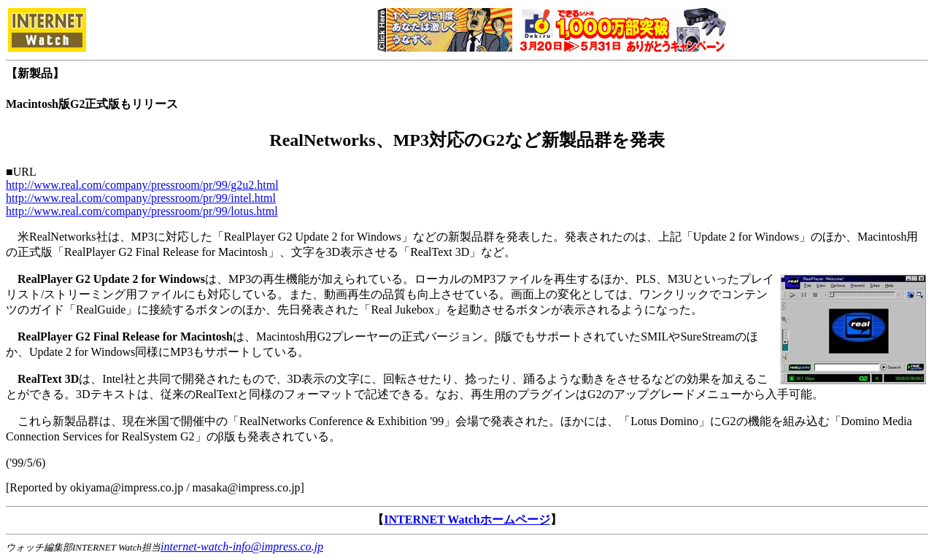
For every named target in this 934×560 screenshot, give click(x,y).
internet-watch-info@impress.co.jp (242, 547)
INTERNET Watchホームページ (467, 520)
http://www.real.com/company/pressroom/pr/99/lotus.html (142, 211)
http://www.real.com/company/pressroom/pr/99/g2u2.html (142, 185)
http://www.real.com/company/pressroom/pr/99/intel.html (141, 198)
